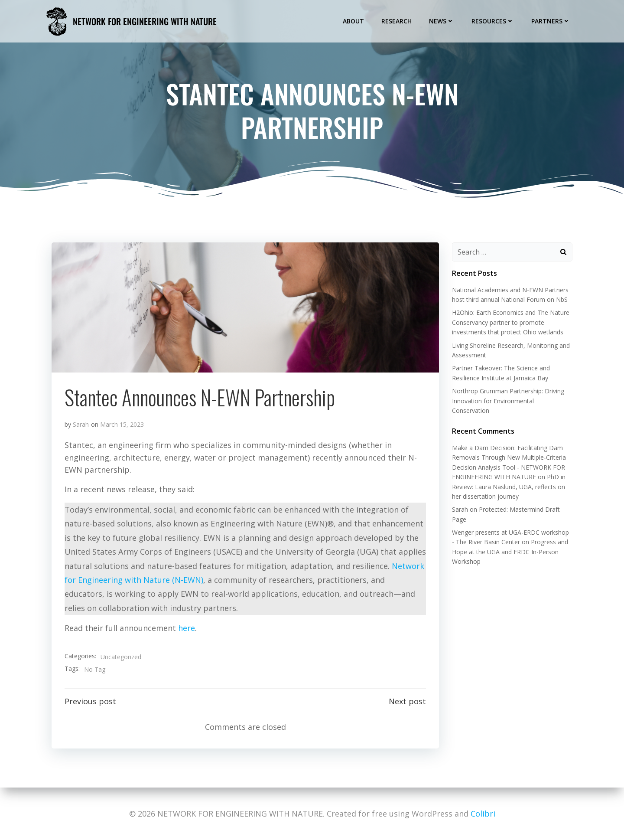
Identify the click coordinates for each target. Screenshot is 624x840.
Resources (493, 21)
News (442, 21)
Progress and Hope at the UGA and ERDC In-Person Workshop (510, 552)
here (187, 628)
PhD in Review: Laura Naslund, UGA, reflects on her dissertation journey (509, 487)
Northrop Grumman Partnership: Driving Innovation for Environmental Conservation (508, 401)
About (353, 21)
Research (396, 21)
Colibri (483, 814)
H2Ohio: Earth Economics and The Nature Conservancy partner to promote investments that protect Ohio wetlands (511, 322)
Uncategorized (121, 657)
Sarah (81, 424)
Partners (551, 21)
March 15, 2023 (122, 424)
